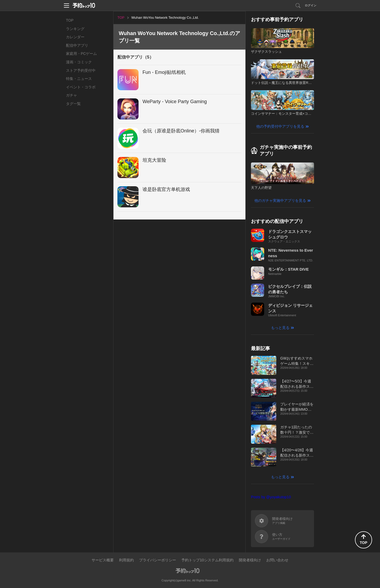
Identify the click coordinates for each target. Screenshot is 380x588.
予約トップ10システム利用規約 (207, 560)
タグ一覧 (73, 104)
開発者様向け (250, 560)
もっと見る (280, 328)
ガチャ (72, 95)
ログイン (311, 5)
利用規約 (126, 560)
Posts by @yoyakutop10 (271, 497)
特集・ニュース (79, 79)
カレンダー (75, 37)
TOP (70, 20)
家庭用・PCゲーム (81, 54)
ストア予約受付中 (81, 70)
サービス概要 (103, 560)
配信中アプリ (77, 45)
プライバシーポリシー (158, 560)
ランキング (75, 29)
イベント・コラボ (81, 87)
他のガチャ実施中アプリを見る (280, 200)
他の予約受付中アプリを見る (280, 126)
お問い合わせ (277, 560)
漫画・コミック (79, 62)
